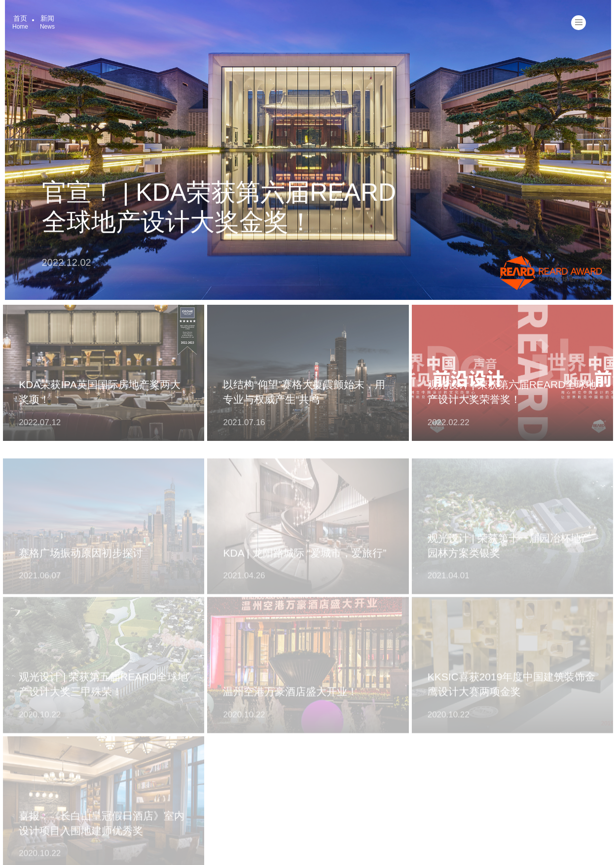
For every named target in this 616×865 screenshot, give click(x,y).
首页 (20, 22)
